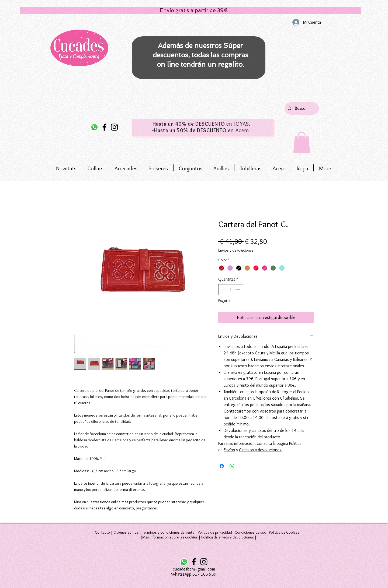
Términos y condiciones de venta (168, 532)
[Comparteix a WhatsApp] (232, 466)
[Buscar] (301, 108)
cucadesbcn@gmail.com (194, 569)
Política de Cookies (284, 532)
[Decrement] (223, 290)
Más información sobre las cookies (170, 537)
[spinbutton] (231, 290)
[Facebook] (104, 127)
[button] (302, 142)
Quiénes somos (126, 532)
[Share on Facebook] (222, 466)
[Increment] (238, 290)
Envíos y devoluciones (236, 250)
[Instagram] (114, 127)
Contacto (102, 532)
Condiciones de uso (250, 532)
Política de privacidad (215, 532)
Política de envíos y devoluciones (228, 537)
